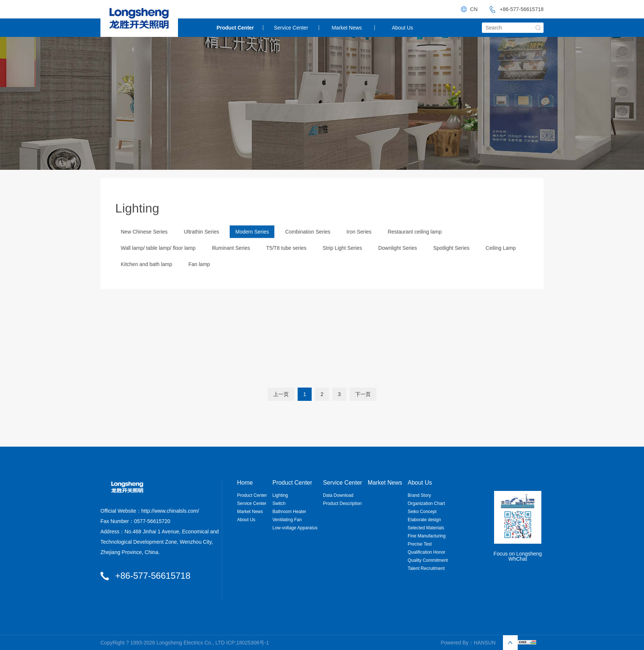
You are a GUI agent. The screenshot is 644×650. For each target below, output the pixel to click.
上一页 (281, 394)
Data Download (338, 495)
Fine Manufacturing (427, 536)
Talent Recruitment (426, 568)
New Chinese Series (144, 242)
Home (245, 483)
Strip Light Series (342, 258)
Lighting (280, 495)
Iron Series (359, 242)
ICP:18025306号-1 (248, 643)
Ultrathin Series (202, 242)
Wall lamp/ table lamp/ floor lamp (158, 258)
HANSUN (485, 643)
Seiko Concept (422, 512)
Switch (279, 503)
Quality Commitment (428, 560)
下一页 (363, 394)
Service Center (291, 28)
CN (474, 9)
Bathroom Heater (289, 512)
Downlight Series (398, 258)
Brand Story (419, 495)
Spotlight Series (451, 258)
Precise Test (420, 544)
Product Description (342, 503)
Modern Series (252, 242)
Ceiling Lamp (501, 258)
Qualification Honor (427, 552)
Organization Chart (426, 503)
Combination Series (308, 242)
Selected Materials (426, 528)
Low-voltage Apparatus (295, 528)
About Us (402, 28)
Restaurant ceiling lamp (415, 242)
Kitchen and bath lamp (146, 275)
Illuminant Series (231, 258)
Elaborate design (424, 520)
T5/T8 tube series (286, 258)
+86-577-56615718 (514, 9)
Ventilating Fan (287, 520)
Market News (347, 28)
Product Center (235, 28)
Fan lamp (199, 275)
